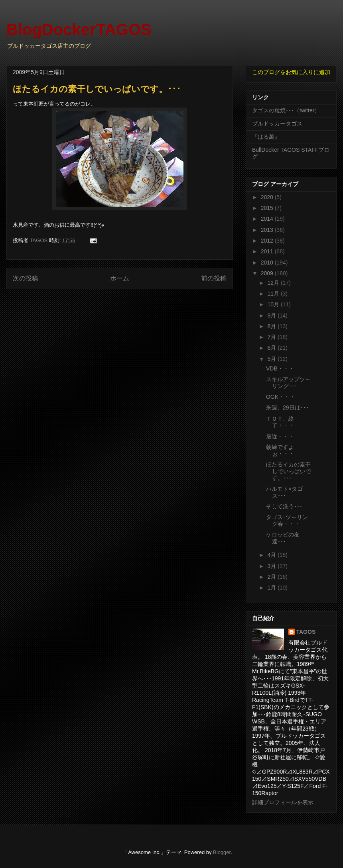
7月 (272, 337)
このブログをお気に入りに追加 (291, 72)
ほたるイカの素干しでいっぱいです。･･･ (289, 471)
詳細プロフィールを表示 (283, 802)
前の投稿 (214, 278)
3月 (272, 566)
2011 (268, 251)
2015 (268, 208)
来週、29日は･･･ (287, 408)
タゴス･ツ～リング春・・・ (287, 520)
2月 (272, 577)
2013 (268, 230)
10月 (274, 304)
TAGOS (306, 632)
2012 (268, 241)
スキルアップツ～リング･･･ (288, 383)
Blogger (222, 852)
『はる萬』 (266, 137)
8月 (272, 326)
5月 (272, 359)
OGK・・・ (281, 397)
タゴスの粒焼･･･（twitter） (286, 110)
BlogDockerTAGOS (79, 29)
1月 (272, 588)
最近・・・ (280, 436)
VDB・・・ (280, 368)
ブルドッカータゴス (277, 123)
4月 (272, 555)
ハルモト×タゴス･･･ (284, 492)
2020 (268, 197)
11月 (274, 294)
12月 (274, 283)
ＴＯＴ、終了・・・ (280, 422)
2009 (268, 273)
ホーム (120, 278)
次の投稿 (26, 278)
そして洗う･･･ (284, 506)
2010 (268, 263)
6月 (272, 348)
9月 (272, 315)
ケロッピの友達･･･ (283, 538)
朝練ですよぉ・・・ (280, 450)
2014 (268, 219)
